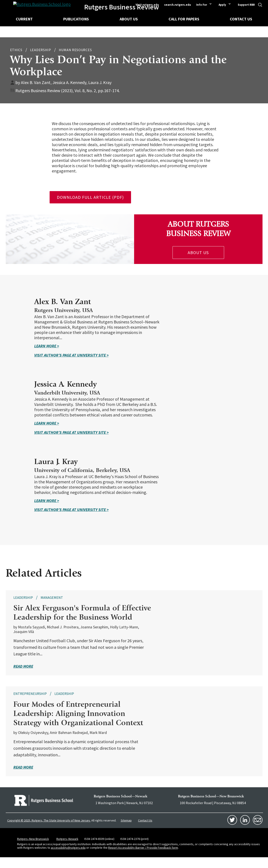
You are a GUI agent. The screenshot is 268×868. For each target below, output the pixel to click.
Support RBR (246, 5)
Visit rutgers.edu (147, 5)
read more (23, 677)
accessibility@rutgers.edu (68, 858)
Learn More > (106, 346)
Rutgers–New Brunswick (33, 849)
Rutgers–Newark (67, 849)
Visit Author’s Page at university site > (131, 355)
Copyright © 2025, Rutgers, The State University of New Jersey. (49, 831)
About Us (129, 19)
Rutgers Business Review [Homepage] (123, 7)
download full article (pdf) (90, 197)
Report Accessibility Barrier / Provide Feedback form (143, 858)
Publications (76, 19)
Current (24, 19)
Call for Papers (184, 19)
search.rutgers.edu (178, 5)
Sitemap (126, 831)
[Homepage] (36, 7)
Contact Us (241, 19)
